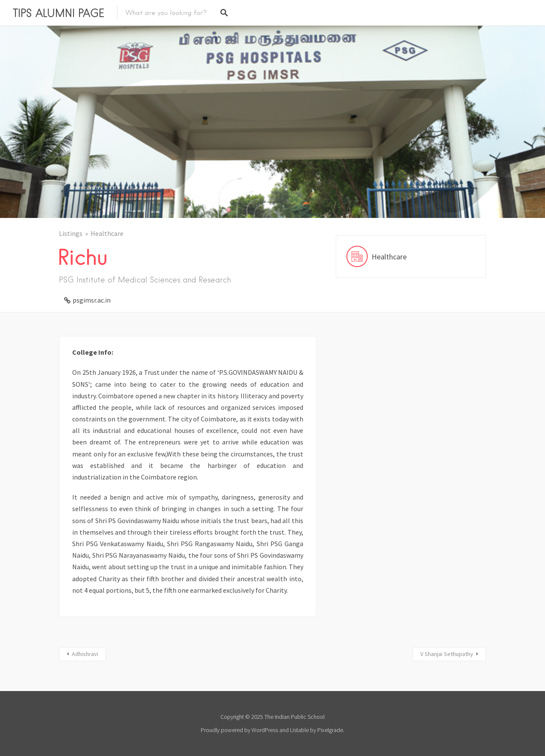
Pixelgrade (330, 730)
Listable (299, 730)
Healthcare (107, 233)
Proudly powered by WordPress (239, 730)
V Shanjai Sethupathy (447, 654)
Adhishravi (85, 654)
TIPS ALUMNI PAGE (59, 13)
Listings (71, 233)
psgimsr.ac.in (92, 300)
